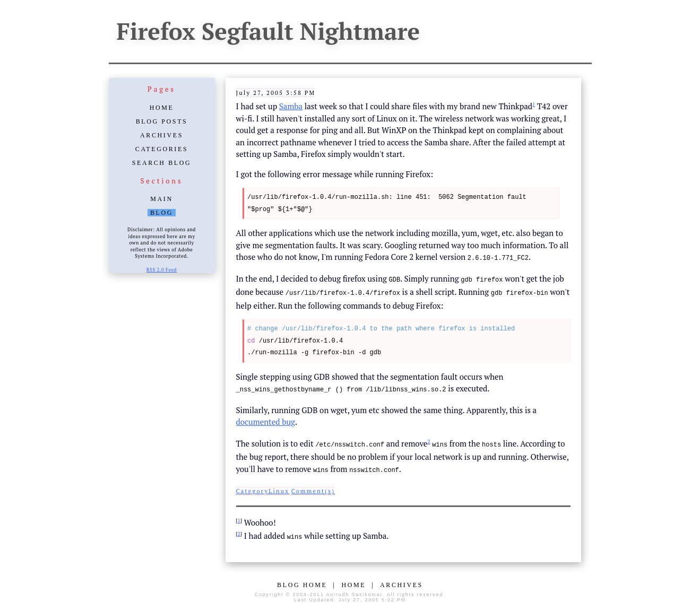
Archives (162, 135)
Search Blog (162, 163)
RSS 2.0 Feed (162, 270)
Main (161, 199)
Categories (162, 149)
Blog (162, 213)
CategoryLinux (263, 488)
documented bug (266, 420)
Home (162, 108)
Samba (291, 106)
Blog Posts (162, 121)
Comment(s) (313, 488)
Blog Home (302, 581)
